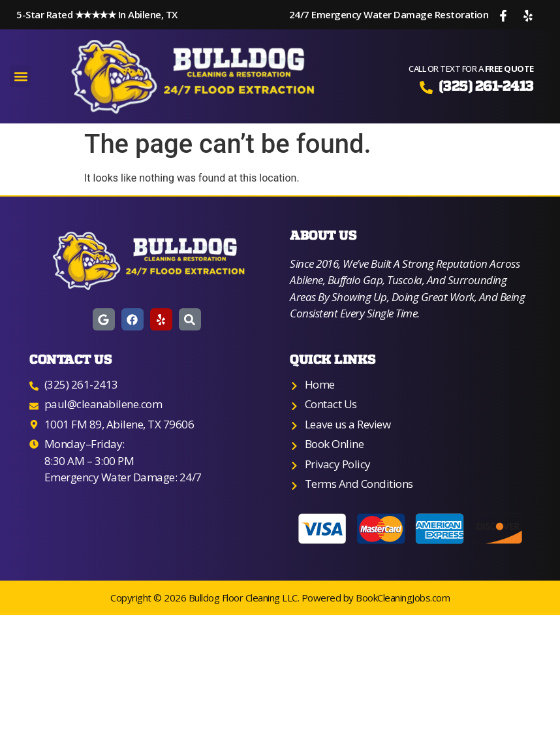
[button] (21, 76)
